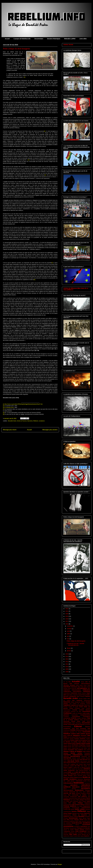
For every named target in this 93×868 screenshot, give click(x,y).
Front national (82, 742)
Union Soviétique (79, 833)
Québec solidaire (80, 809)
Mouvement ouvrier (81, 781)
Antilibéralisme (67, 692)
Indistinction (66, 756)
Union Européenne (81, 831)
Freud (68, 740)
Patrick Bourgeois (82, 798)
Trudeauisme (67, 831)
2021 (67, 611)
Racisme (74, 811)
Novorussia (72, 792)
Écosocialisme (67, 727)
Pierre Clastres (83, 801)
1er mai (65, 682)
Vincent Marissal (82, 834)
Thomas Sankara (79, 830)
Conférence (67, 713)
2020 (67, 614)
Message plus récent (10, 430)
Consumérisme (76, 716)
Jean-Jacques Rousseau (70, 763)
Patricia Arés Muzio (73, 798)
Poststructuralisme (68, 805)
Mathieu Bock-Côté (81, 774)
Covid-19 (74, 718)
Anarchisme (67, 687)
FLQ (77, 737)
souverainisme (68, 826)
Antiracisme (87, 691)
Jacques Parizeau (86, 758)
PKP (70, 803)
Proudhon (66, 809)
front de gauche (83, 740)
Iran (89, 756)
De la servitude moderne (71, 720)
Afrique (83, 682)
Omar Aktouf (82, 792)
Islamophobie (67, 758)
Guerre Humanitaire (69, 750)
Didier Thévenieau (77, 723)
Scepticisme (72, 821)
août (68, 631)
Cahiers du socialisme (79, 704)
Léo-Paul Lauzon (71, 769)
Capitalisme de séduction (77, 705)
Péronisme (76, 801)
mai (68, 639)
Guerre (65, 748)
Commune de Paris (76, 711)
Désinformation (67, 723)
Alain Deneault (74, 684)
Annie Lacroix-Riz (72, 688)
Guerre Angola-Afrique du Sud (75, 748)
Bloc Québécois (77, 700)
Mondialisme (73, 779)
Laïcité (70, 767)
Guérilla (88, 747)
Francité (72, 739)
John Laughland (71, 764)
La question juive (9, 407)
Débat (81, 720)
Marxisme (30, 421)
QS (69, 809)
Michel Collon (87, 776)
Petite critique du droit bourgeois (76, 641)
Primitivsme (87, 805)
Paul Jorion (73, 800)
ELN (77, 729)
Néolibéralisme (79, 790)
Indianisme (87, 755)
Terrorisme (66, 828)
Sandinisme (66, 821)
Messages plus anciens (50, 430)
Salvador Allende (79, 820)
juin (68, 636)
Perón (71, 801)
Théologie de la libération (83, 828)
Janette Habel (76, 760)
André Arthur (84, 687)
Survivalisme (77, 826)
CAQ (85, 705)
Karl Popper (84, 766)
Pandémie (83, 793)
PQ (73, 804)
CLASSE (88, 708)
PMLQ (74, 803)
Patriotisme (67, 800)
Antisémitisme (67, 693)
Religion (70, 813)
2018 (67, 619)
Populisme (87, 803)
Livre (69, 772)
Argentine (76, 695)
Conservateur (75, 715)
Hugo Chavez (86, 752)
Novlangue (66, 792)
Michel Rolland (74, 777)
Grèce (76, 747)
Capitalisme (67, 705)
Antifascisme (86, 690)
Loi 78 (73, 772)
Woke (79, 836)
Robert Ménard (83, 818)
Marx (69, 774)
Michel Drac (67, 777)
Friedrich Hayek (74, 740)
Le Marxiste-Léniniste (85, 767)
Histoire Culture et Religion (73, 751)
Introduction (84, 756)
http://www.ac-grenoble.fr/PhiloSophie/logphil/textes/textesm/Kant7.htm (24, 404)
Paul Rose (87, 800)
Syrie (89, 826)
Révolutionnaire (73, 818)
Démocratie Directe (69, 721)
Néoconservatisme (68, 790)
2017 (67, 621)
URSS (85, 833)
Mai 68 (65, 774)
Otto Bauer (72, 793)
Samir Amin (87, 820)
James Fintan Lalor (68, 760)
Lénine (65, 769)
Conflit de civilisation (77, 713)
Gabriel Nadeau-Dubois (70, 743)
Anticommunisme (76, 690)
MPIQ (89, 781)
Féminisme (84, 736)
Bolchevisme (87, 700)
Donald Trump (67, 724)
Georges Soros (71, 747)
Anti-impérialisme (82, 688)
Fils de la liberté (71, 737)
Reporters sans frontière (78, 813)
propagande (67, 808)
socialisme (42, 421)
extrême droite (75, 734)
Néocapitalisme (86, 789)
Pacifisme (78, 793)
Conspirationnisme (85, 715)
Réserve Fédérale (74, 817)
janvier (69, 651)
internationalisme (75, 756)
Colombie (75, 710)
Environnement (80, 730)
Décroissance (87, 720)
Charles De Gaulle (73, 707)
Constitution (66, 716)
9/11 (70, 682)
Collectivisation (67, 710)
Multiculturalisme (68, 783)
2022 (67, 609)
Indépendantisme (78, 755)
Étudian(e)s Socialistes (69, 732)
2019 (67, 616)
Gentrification (75, 745)
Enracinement (67, 730)
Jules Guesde (79, 764)
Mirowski (80, 777)
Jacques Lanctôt (76, 758)
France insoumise (82, 737)
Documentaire (39, 39)
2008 (67, 672)
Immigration (87, 753)
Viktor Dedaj (73, 834)
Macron (88, 772)
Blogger (60, 864)
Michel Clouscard (78, 776)
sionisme (68, 823)
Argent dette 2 (70, 695)
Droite (73, 724)
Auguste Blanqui (82, 695)
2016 (67, 624)
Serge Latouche (82, 821)
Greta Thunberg (82, 747)
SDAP (77, 821)
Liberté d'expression (69, 770)
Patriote (88, 798)
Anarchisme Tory (75, 687)
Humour (66, 753)
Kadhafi (72, 766)
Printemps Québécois (70, 806)
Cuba (88, 718)
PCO (65, 801)
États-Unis (87, 730)
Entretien (73, 730)
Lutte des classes (80, 772)
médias (65, 776)
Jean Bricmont (84, 760)
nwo (77, 792)
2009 (67, 669)
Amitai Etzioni (79, 685)
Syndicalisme (84, 826)
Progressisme (86, 806)
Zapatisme (87, 836)
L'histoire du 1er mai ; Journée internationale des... (75, 644)
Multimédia (79, 783)
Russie (72, 820)
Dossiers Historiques (54, 39)
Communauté (67, 711)
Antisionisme (74, 693)
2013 (67, 659)
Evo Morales (79, 732)
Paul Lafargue (80, 800)
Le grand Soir (76, 767)
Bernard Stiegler (83, 699)
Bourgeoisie (78, 702)
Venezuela (66, 834)
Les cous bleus (79, 769)
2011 (67, 664)
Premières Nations (79, 805)
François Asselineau (80, 739)
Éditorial (78, 726)
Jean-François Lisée (85, 761)
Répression (87, 813)
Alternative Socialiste (69, 685)
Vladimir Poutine (73, 836)
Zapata (82, 836)
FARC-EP (70, 736)
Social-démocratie (77, 823)
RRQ (68, 820)
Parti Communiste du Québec (77, 795)
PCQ (68, 801)
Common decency (85, 710)
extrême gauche (85, 734)
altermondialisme (86, 684)
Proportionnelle (76, 808)
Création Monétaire (82, 718)
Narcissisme (87, 783)
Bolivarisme (67, 702)
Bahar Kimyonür (81, 696)
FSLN (89, 742)
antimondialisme (77, 692)
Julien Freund (87, 764)
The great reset (73, 828)
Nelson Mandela (70, 789)
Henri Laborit (87, 750)
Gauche (78, 743)
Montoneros (80, 779)
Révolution (81, 816)
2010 (67, 667)
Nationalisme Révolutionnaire (81, 787)
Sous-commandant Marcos (71, 825)
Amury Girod (87, 685)
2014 (67, 656)
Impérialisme (67, 755)
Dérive (89, 721)
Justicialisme (66, 766)
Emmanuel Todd (85, 729)
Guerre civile (87, 748)
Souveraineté (86, 825)
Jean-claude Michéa (73, 761)
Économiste (87, 724)
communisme (86, 711)
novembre (70, 626)
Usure (89, 833)
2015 (67, 654)
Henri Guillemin (79, 750)
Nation (65, 785)
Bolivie (73, 702)
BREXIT (83, 702)
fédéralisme (76, 735)
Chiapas (71, 708)
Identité (73, 753)
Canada (88, 704)
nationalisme (74, 785)
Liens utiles (83, 39)
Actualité (76, 681)
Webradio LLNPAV (70, 39)
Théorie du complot (68, 830)
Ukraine (73, 831)
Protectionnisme (86, 808)
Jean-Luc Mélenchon (81, 763)
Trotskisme (88, 830)
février (69, 648)
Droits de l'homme (22, 421)
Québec (72, 809)
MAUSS (88, 774)
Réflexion (36, 421)
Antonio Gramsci (82, 693)
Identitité (80, 753)
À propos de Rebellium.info (22, 39)
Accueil (7, 39)
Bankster (88, 696)
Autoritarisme (73, 696)
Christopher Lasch (80, 708)
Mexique (70, 776)
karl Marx (77, 766)
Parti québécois (82, 797)
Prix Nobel (80, 806)
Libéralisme (87, 769)
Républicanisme (67, 815)
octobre (69, 629)
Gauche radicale (67, 745)
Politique (80, 803)
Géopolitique (82, 745)
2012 (67, 662)
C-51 (70, 704)
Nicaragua (88, 790)
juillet (69, 634)
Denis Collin (81, 721)
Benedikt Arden (12, 421)
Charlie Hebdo (83, 707)
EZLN (65, 736)
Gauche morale (86, 743)
